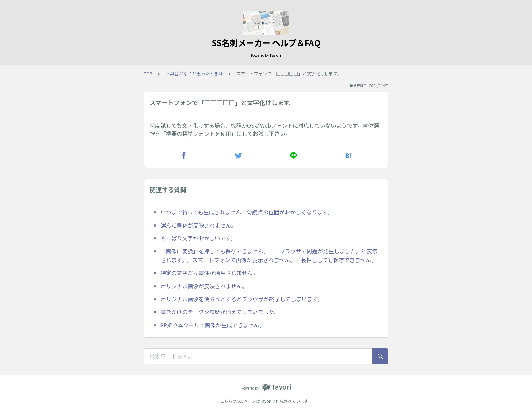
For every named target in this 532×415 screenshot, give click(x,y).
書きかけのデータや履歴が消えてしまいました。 (220, 312)
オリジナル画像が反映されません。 (204, 286)
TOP (148, 74)
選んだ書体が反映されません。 (198, 225)
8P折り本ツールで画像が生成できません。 (213, 325)
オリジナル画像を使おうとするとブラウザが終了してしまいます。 (242, 299)
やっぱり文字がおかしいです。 (198, 238)
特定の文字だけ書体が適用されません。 (209, 273)
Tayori (266, 401)
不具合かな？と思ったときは (194, 74)
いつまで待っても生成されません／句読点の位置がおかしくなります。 (247, 212)
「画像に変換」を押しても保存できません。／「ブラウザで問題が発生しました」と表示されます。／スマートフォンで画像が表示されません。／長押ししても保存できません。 (269, 255)
